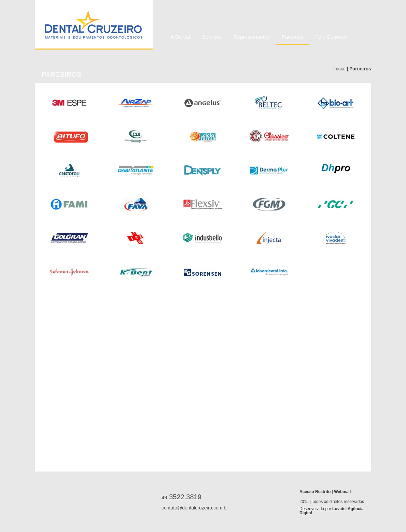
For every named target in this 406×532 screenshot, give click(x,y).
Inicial (340, 69)
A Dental (180, 37)
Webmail (342, 492)
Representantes (252, 37)
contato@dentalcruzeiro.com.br (192, 508)
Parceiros (292, 37)
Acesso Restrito (316, 492)
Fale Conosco (331, 37)
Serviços (212, 37)
